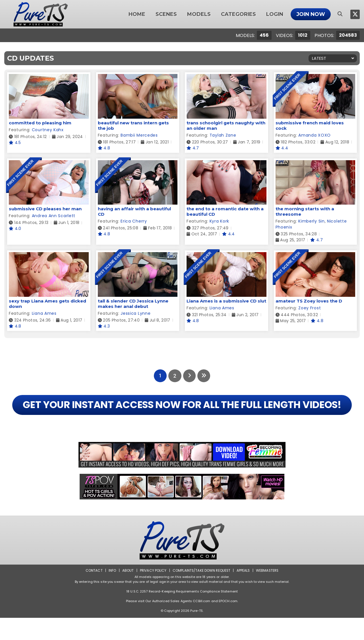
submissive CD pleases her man (45, 209)
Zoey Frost (310, 308)
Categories (238, 14)
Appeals (243, 593)
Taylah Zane (223, 135)
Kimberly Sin (311, 221)
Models (199, 14)
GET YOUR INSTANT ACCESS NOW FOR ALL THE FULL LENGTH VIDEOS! (182, 416)
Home (137, 14)
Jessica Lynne (136, 313)
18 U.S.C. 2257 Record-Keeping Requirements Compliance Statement (182, 614)
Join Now (311, 14)
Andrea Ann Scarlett (54, 216)
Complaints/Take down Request (201, 593)
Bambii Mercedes (139, 135)
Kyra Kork (219, 221)
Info (111, 593)
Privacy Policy (152, 593)
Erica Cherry (134, 221)
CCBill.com (201, 623)
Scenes (166, 14)
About (127, 593)
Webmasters (268, 593)
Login (275, 14)
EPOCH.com (228, 623)
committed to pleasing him (40, 123)
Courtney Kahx (48, 130)
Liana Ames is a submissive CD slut (226, 301)
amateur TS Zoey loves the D (309, 301)
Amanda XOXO (315, 135)
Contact (93, 593)
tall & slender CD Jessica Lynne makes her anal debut (133, 304)
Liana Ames (44, 313)
